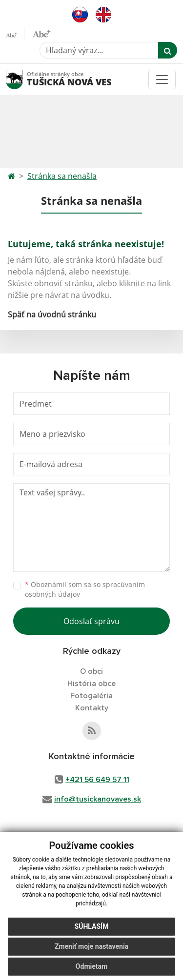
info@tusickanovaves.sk (98, 799)
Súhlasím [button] (92, 926)
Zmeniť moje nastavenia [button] (91, 946)
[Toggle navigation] (162, 79)
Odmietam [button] (91, 966)
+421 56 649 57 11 (97, 780)
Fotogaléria (91, 696)
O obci (91, 671)
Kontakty (92, 708)
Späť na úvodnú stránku (52, 314)
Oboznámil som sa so (85, 589)
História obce (91, 684)
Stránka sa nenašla (62, 176)
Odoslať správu (91, 621)
